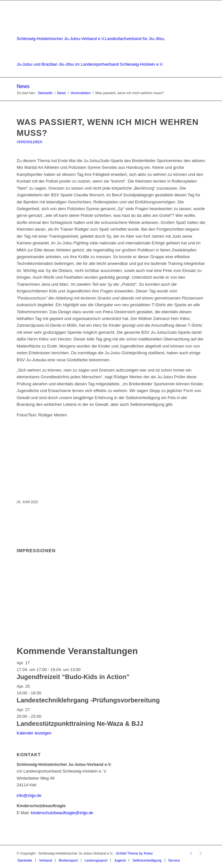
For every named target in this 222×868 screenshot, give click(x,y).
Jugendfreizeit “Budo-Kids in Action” (73, 677)
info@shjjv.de (29, 795)
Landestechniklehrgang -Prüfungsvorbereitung (88, 700)
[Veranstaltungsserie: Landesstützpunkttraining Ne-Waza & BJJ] (45, 716)
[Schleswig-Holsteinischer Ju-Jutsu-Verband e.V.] (92, 39)
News (23, 86)
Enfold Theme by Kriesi (135, 853)
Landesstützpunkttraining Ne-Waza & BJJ (80, 724)
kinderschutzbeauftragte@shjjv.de (62, 813)
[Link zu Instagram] (201, 853)
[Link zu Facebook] (191, 853)
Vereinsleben (29, 142)
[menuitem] (25, 860)
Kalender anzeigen (34, 733)
